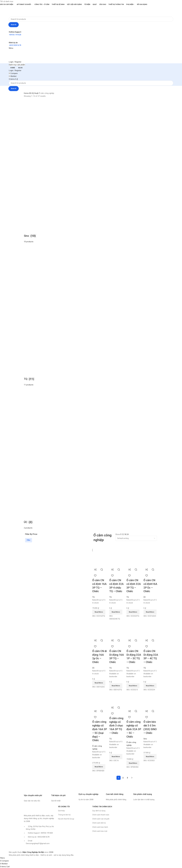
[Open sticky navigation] (17, 65)
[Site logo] (16, 11)
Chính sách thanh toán (101, 815)
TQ (93, 597)
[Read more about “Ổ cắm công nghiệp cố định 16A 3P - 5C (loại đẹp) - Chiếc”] (99, 767)
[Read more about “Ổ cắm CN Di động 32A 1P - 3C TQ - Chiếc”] (133, 686)
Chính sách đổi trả (99, 823)
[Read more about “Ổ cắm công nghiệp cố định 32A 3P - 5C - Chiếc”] (133, 763)
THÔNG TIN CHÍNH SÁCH (102, 807)
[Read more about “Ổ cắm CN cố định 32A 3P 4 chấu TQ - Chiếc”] (116, 612)
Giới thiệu (61, 811)
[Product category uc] (91, 315)
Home (27, 93)
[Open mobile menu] (11, 48)
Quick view (102, 570)
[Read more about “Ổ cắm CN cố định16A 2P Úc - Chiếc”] (150, 612)
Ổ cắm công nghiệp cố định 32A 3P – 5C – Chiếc (134, 729)
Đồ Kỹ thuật (34, 93)
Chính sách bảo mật (100, 831)
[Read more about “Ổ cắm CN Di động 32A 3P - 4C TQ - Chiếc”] (150, 686)
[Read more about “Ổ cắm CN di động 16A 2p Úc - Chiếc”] (99, 683)
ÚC (145, 597)
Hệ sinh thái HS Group (66, 819)
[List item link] (40, 836)
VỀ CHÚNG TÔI (64, 807)
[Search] (91, 19)
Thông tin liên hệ (64, 815)
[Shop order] (136, 538)
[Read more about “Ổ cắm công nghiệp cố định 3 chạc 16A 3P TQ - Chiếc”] (116, 757)
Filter (29, 540)
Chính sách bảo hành (100, 827)
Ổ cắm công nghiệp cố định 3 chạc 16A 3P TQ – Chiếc (116, 726)
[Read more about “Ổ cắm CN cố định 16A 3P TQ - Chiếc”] (99, 612)
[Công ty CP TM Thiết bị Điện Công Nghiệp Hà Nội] (142, 814)
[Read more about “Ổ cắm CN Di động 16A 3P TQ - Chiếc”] (116, 686)
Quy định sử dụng (99, 811)
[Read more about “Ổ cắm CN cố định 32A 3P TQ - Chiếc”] (133, 612)
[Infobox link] (36, 795)
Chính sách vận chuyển (101, 819)
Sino (145, 739)
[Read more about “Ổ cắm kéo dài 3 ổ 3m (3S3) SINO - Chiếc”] (150, 757)
